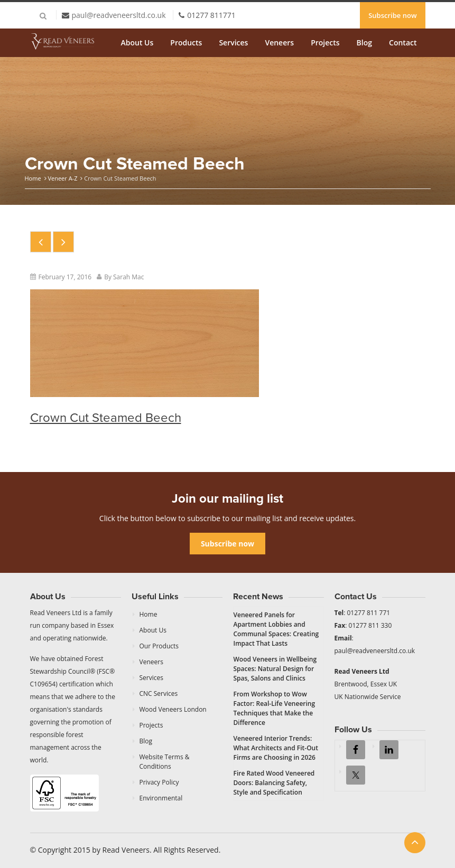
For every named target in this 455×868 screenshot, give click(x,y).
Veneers (279, 43)
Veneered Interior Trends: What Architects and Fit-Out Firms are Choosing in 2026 (276, 748)
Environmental (161, 798)
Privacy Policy (159, 782)
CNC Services (159, 694)
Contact (403, 43)
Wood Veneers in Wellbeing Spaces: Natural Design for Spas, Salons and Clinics (275, 669)
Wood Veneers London (173, 709)
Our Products (159, 646)
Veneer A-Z (62, 178)
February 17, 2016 (65, 277)
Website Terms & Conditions (165, 762)
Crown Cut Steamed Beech (106, 418)
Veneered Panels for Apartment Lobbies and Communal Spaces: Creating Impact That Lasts (276, 629)
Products (186, 43)
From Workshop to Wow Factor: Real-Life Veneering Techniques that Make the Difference (275, 708)
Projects (325, 43)
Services (233, 43)
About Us (137, 43)
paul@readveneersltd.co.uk (119, 15)
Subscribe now (392, 15)
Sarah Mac (129, 277)
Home (33, 178)
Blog (364, 43)
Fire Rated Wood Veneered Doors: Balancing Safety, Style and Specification (274, 783)
